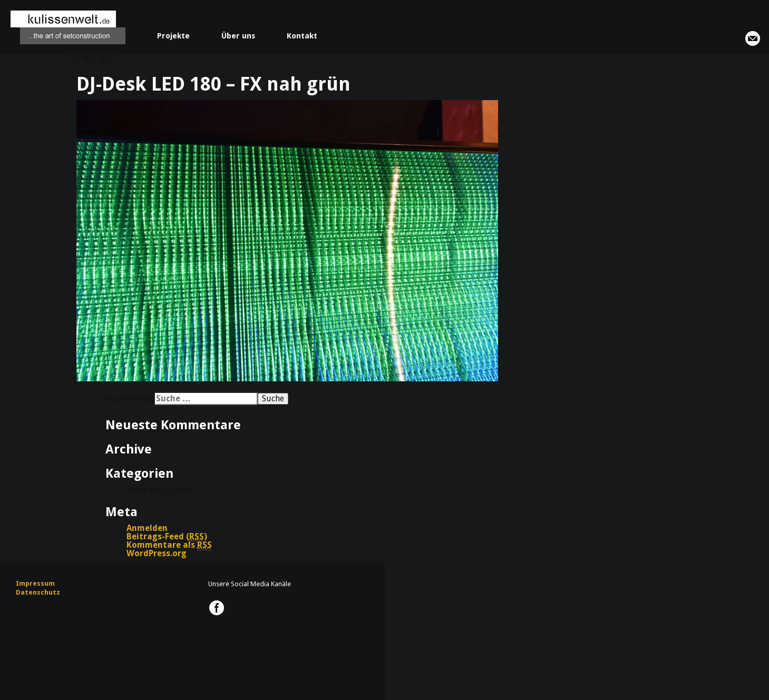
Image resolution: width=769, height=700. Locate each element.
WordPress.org (157, 553)
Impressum (35, 583)
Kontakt (302, 36)
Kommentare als (169, 545)
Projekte (173, 36)
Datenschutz (38, 592)
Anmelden (147, 528)
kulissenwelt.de (68, 27)
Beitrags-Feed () (167, 537)
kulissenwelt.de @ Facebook (217, 608)
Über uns (238, 36)
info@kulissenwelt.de (753, 38)
